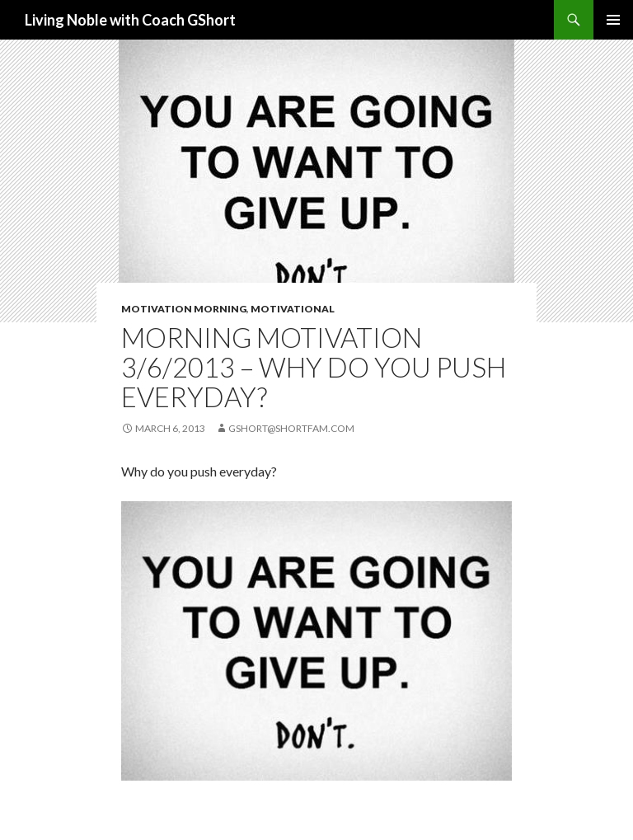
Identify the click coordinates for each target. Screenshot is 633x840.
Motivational (293, 309)
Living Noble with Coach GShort (130, 20)
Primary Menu (613, 20)
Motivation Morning (184, 309)
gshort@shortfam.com (291, 428)
